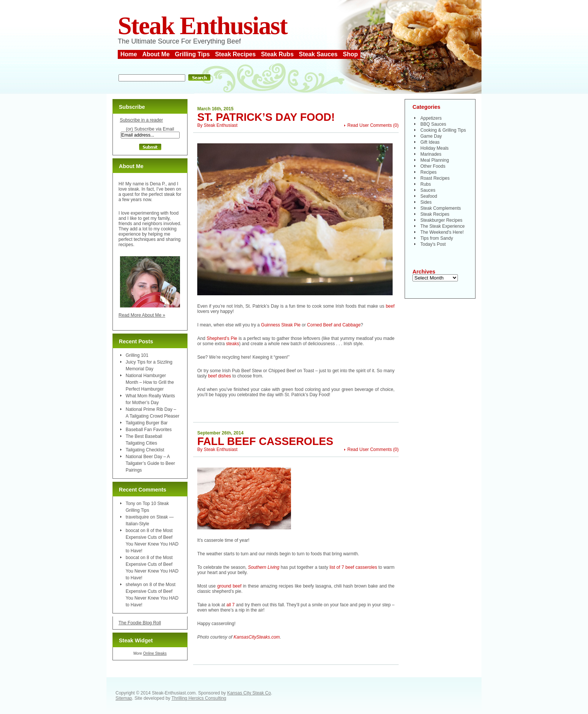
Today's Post (433, 244)
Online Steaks (155, 653)
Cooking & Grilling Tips (443, 130)
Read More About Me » (142, 315)
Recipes (428, 172)
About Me (156, 54)
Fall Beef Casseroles (265, 441)
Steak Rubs (277, 54)
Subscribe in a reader (141, 120)
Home (129, 54)
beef (390, 306)
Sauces (428, 190)
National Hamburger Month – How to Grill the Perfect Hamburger (150, 382)
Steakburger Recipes (441, 220)
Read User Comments (370, 125)
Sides (426, 202)
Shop (350, 54)
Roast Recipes (435, 178)
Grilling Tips (192, 54)
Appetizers (431, 118)
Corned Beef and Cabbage (334, 325)
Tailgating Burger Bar (147, 423)
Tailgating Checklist (145, 450)
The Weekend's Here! (442, 232)
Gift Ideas (430, 142)
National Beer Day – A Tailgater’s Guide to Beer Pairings (150, 463)
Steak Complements (441, 208)
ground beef (229, 586)
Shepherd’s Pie (222, 338)
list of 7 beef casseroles (353, 567)
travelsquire (137, 517)
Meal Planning (435, 160)
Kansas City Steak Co (249, 693)
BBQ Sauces (433, 124)
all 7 (231, 605)
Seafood (429, 196)
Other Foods (433, 166)
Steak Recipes (235, 54)
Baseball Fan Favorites (149, 430)
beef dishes (220, 376)
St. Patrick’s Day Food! (266, 117)
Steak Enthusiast (202, 26)
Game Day (431, 136)
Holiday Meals (434, 148)
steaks (233, 344)
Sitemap (124, 698)
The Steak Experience (442, 226)
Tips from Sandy (437, 238)
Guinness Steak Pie (281, 325)
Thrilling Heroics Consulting (199, 698)
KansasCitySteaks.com (257, 637)
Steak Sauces (318, 54)
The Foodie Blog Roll (140, 623)
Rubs (426, 184)
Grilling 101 (137, 355)
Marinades (431, 154)
